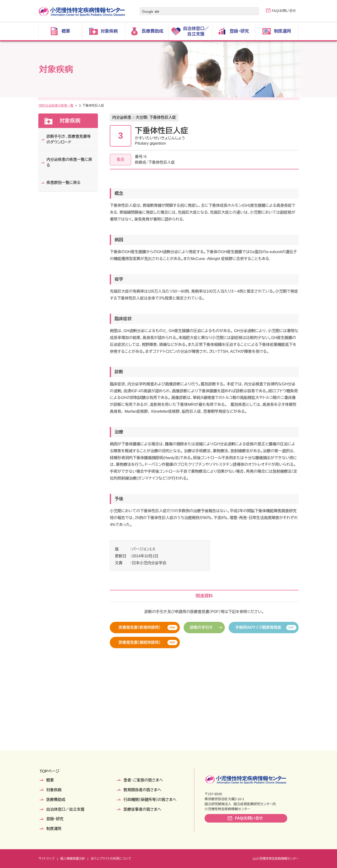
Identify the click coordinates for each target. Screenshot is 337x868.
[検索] (193, 12)
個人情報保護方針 (73, 859)
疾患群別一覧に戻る (63, 183)
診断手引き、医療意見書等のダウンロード (68, 139)
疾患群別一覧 (78, 105)
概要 (50, 780)
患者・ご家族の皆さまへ (143, 780)
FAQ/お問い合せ (284, 11)
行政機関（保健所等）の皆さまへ (150, 800)
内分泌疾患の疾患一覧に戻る (69, 162)
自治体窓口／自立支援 (65, 809)
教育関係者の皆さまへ (142, 790)
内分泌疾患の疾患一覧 (108, 105)
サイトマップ (46, 859)
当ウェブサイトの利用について (111, 859)
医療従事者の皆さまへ (142, 809)
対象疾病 (56, 105)
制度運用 (54, 829)
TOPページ (49, 771)
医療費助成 (56, 800)
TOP (42, 105)
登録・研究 (55, 819)
